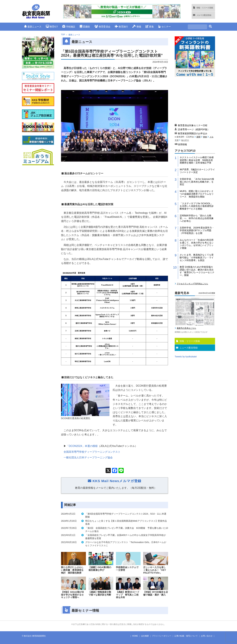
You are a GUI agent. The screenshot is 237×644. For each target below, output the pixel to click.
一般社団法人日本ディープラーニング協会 (88, 457)
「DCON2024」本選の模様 (82, 446)
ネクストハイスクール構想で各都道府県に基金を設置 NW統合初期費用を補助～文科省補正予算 (197, 160)
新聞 (198, 137)
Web (205, 137)
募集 (150, 27)
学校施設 (69, 27)
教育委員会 (102, 27)
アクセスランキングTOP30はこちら (192, 284)
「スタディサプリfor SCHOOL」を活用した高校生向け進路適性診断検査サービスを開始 (197, 206)
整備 (137, 27)
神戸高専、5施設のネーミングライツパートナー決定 (197, 171)
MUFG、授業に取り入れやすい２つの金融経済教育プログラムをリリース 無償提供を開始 (197, 194)
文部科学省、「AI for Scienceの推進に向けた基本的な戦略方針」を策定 (197, 182)
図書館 (85, 27)
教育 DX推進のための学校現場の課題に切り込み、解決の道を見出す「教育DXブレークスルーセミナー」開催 (197, 271)
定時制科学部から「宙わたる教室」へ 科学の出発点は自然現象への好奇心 (197, 218)
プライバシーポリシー (162, 636)
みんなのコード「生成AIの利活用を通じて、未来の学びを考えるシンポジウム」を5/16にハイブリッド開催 (197, 244)
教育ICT (52, 27)
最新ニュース (33, 27)
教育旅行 (121, 27)
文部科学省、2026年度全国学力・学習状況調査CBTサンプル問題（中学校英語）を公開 (197, 230)
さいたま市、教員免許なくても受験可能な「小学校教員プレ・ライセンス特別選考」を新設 (197, 258)
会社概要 (145, 636)
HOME (135, 636)
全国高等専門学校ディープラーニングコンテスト (92, 452)
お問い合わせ (207, 636)
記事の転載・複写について (186, 636)
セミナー (164, 27)
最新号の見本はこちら (186, 328)
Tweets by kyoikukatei (186, 357)
